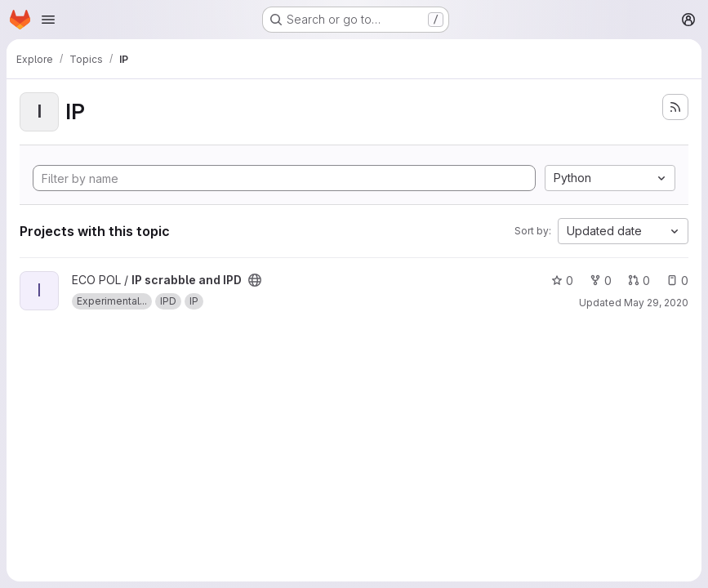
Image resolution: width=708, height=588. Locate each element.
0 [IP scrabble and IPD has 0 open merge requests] (639, 281)
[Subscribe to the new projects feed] (675, 107)
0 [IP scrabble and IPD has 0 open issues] (677, 281)
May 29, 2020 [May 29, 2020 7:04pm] (656, 303)
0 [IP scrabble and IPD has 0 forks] (601, 281)
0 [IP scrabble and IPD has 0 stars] (562, 281)
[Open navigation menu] (48, 20)
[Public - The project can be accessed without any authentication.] (255, 280)
